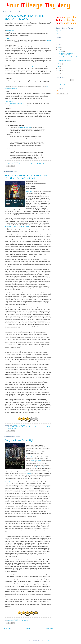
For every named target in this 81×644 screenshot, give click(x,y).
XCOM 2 (8, 39)
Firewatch (8, 85)
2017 (59, 50)
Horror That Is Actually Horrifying (34, 427)
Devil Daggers (10, 30)
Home (28, 629)
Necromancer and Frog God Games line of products (17, 226)
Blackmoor (45, 467)
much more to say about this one (18, 103)
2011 (59, 73)
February (61, 51)
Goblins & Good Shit (13, 427)
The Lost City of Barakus (11, 482)
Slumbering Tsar (19, 346)
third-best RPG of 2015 (25, 128)
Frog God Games (30, 457)
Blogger (50, 641)
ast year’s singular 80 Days (30, 67)
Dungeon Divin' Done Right (19, 440)
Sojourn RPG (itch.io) (61, 33)
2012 (59, 71)
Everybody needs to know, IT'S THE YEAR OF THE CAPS (24, 17)
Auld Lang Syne (27, 164)
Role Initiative (14, 429)
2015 (59, 66)
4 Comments (22, 425)
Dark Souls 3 (9, 102)
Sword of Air (29, 192)
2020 (59, 47)
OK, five (21, 105)
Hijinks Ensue (22, 427)
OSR (9, 429)
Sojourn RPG (59, 31)
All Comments (61, 94)
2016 (59, 64)
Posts (59, 91)
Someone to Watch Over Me (38, 164)
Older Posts (49, 629)
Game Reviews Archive (61, 40)
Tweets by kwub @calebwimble (63, 84)
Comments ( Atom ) (14, 632)
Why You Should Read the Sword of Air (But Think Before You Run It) (26, 177)
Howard (29, 473)
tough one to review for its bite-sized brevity (26, 32)
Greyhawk (39, 467)
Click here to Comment (24, 162)
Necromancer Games (36, 460)
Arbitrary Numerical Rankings (15, 164)
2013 (59, 68)
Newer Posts (7, 629)
